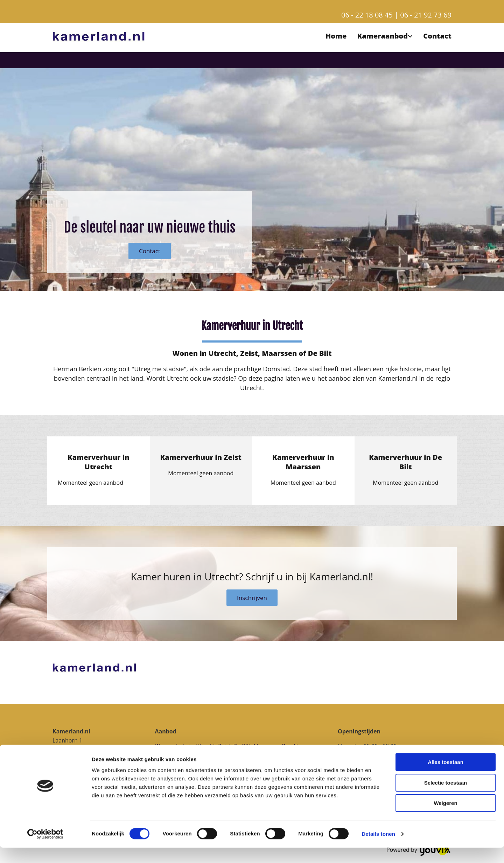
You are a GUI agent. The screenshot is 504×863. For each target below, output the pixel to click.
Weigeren (445, 818)
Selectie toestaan (446, 798)
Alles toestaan (446, 777)
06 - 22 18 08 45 (367, 15)
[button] (150, 251)
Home (336, 36)
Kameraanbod (382, 36)
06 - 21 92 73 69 (426, 15)
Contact (437, 36)
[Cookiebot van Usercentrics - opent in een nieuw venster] (45, 849)
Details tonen (378, 849)
